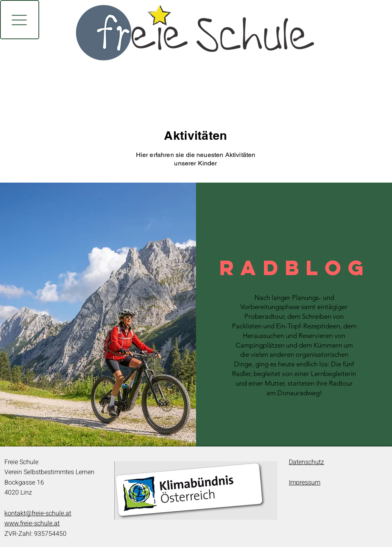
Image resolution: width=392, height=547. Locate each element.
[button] (20, 20)
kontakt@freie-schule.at (38, 513)
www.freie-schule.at (32, 523)
